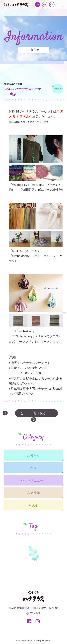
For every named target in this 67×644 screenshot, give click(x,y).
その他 (34, 505)
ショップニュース (34, 481)
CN (52, 5)
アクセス (35, 613)
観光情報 (34, 493)
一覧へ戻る (38, 413)
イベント (34, 468)
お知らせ (34, 456)
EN (45, 5)
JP (38, 5)
